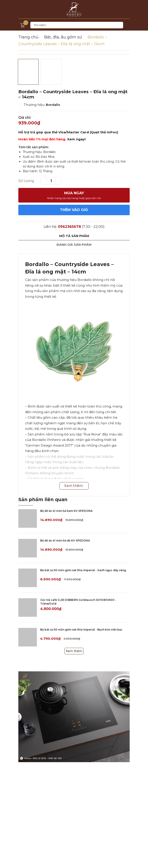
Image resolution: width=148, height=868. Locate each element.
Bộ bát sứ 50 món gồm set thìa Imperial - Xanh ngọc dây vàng (83, 570)
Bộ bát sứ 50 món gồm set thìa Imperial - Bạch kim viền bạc (81, 630)
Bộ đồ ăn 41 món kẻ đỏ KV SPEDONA (65, 541)
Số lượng (26, 181)
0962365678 (69, 227)
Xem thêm (74, 651)
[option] (74, 54)
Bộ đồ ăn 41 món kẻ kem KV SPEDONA (66, 511)
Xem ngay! (76, 139)
